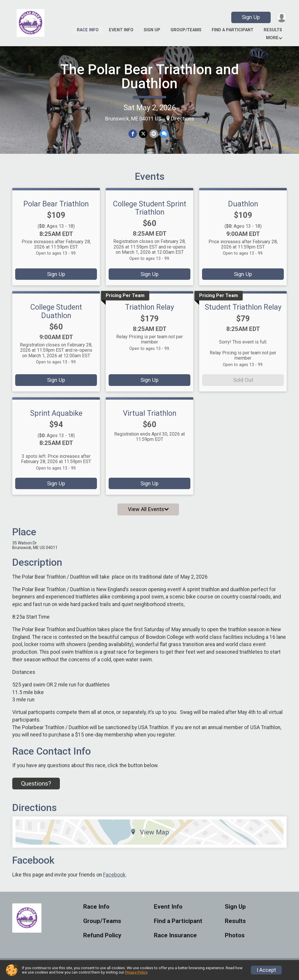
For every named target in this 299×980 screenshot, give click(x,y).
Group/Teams (186, 30)
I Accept (266, 970)
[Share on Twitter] (143, 134)
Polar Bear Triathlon (56, 207)
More (272, 38)
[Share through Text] (164, 134)
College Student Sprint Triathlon (150, 211)
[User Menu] (281, 17)
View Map (150, 836)
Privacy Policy (136, 972)
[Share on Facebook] (133, 134)
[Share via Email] (153, 134)
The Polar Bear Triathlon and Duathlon (149, 76)
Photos (235, 939)
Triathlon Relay (149, 311)
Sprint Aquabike (56, 417)
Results (273, 30)
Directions (182, 119)
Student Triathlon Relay (243, 311)
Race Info (88, 30)
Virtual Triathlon (150, 417)
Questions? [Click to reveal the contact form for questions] (36, 787)
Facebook (114, 878)
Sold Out (243, 384)
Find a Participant (233, 30)
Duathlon (243, 207)
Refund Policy (102, 939)
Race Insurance (175, 939)
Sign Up (251, 17)
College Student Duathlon (56, 315)
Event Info (121, 30)
